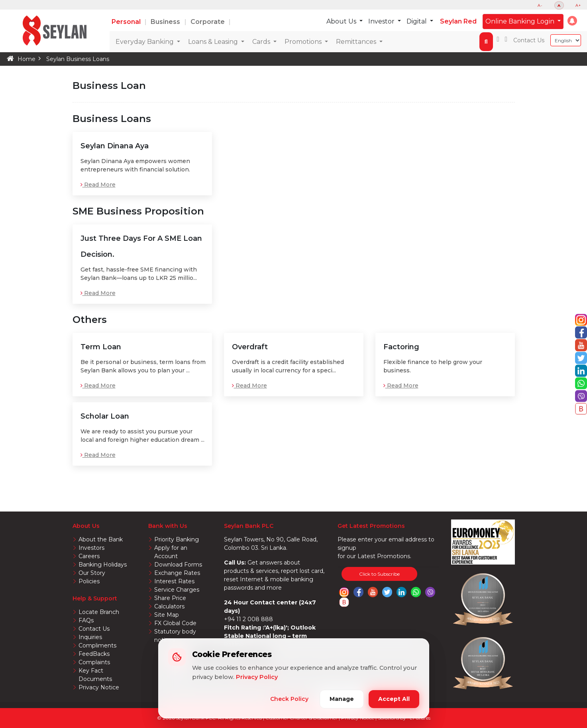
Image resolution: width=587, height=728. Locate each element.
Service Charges (177, 590)
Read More (98, 185)
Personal (127, 22)
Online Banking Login (521, 21)
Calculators (169, 606)
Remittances (357, 42)
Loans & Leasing (214, 42)
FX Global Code (175, 623)
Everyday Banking (145, 42)
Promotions (304, 42)
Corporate (208, 22)
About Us (342, 21)
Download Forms (178, 565)
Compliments (97, 645)
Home (27, 59)
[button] (572, 21)
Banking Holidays (103, 565)
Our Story (92, 573)
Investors (91, 548)
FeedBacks (94, 654)
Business (166, 22)
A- (540, 5)
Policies (89, 581)
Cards (262, 42)
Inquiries (90, 637)
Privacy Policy (257, 677)
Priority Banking (177, 539)
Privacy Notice (99, 687)
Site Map (167, 615)
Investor (382, 21)
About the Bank (101, 539)
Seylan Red (458, 21)
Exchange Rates (177, 573)
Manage (342, 699)
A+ (578, 5)
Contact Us (529, 40)
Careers (89, 556)
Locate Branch (99, 612)
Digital (417, 21)
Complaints (94, 662)
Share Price (170, 598)
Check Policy (289, 699)
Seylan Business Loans (78, 59)
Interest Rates (174, 581)
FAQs (86, 620)
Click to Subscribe (379, 574)
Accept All (394, 699)
